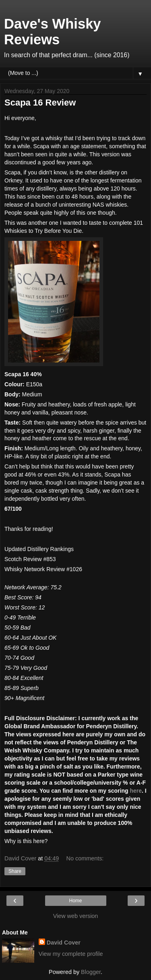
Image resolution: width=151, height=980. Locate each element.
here (136, 791)
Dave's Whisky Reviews (53, 32)
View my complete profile (71, 954)
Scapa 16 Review (40, 103)
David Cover (64, 943)
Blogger (91, 972)
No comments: (85, 858)
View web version (76, 916)
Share (15, 871)
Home (75, 901)
